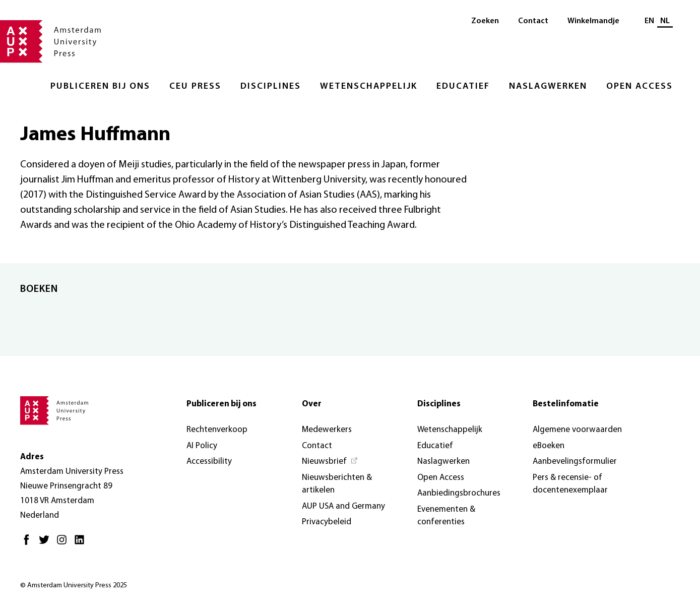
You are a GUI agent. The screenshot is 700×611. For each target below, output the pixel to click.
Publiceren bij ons (100, 86)
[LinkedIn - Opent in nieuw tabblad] (82, 544)
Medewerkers (327, 430)
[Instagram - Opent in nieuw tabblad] (64, 544)
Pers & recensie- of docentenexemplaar (570, 484)
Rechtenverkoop (217, 430)
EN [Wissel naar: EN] (649, 21)
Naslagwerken (548, 86)
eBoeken (549, 446)
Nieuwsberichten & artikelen (337, 484)
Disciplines (271, 86)
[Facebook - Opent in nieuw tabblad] (29, 544)
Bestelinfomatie (566, 404)
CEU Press (195, 86)
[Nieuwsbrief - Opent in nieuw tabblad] (330, 462)
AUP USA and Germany (343, 506)
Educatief (463, 86)
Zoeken (485, 21)
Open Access (640, 86)
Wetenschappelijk (369, 86)
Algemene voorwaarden (577, 430)
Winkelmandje (593, 21)
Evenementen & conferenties (446, 516)
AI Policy (202, 446)
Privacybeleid (327, 522)
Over (312, 404)
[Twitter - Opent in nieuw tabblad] (47, 544)
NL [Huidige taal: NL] (665, 21)
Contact (533, 21)
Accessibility (209, 462)
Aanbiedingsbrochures (459, 493)
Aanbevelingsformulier (575, 462)
